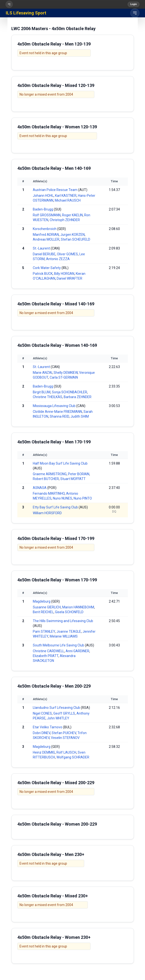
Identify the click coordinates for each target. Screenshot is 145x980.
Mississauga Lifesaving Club (54, 406)
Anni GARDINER (77, 651)
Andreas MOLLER (46, 239)
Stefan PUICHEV (64, 733)
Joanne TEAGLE (69, 631)
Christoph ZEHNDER (65, 220)
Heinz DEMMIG (44, 752)
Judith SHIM (80, 416)
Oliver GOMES (67, 254)
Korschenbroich (45, 229)
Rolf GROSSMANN (47, 215)
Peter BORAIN (79, 474)
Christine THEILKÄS (48, 397)
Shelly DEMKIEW (66, 373)
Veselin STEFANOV (65, 738)
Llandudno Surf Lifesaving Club (56, 708)
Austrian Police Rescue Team (55, 190)
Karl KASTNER (66, 196)
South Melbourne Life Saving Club (59, 645)
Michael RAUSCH (68, 200)
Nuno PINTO (83, 498)
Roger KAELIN (72, 215)
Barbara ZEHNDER (78, 397)
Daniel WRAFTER (69, 278)
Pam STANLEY (44, 631)
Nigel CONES (42, 713)
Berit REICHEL (43, 612)
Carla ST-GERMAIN (64, 377)
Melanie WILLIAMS (64, 636)
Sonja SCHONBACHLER (69, 392)
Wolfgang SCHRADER (73, 757)
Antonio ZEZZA (58, 259)
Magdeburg (42, 601)
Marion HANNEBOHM (78, 607)
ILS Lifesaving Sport (26, 13)
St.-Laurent (41, 248)
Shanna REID (59, 416)
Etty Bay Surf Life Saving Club (55, 507)
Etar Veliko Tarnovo (48, 727)
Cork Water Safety (47, 268)
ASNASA (40, 488)
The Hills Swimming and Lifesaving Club (63, 621)
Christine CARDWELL (48, 651)
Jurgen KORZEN (72, 235)
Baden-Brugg (43, 209)
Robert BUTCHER (46, 479)
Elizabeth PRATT (46, 656)
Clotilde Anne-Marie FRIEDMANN (57, 412)
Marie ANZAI (42, 373)
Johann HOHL (43, 196)
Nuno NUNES (62, 498)
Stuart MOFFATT (73, 479)
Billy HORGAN (64, 274)
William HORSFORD (47, 513)
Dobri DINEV (41, 733)
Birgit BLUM (42, 392)
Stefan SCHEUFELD (76, 239)
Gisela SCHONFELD (69, 612)
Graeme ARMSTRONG (50, 474)
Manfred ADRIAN (46, 235)
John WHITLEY (58, 718)
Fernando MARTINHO (49, 493)
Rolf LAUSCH (66, 752)
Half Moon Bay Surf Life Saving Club (60, 463)
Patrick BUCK (43, 274)
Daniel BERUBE (44, 254)
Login (134, 4)
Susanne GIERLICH (47, 607)
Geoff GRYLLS (64, 713)
